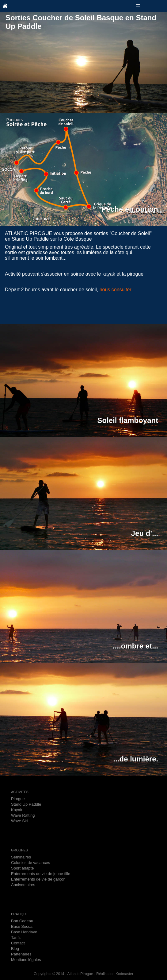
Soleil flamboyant (128, 420)
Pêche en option (130, 209)
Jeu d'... (145, 533)
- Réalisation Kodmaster (113, 974)
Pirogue (18, 799)
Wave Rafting (23, 815)
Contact (18, 943)
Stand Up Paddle (26, 804)
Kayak (17, 810)
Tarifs (16, 937)
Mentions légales (26, 960)
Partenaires (21, 954)
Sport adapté (22, 868)
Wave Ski (19, 821)
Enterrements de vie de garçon (38, 879)
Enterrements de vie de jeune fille (41, 874)
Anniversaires (23, 885)
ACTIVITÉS (20, 792)
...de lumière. (136, 759)
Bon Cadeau (22, 921)
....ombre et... (135, 646)
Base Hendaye (24, 932)
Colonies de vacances (30, 863)
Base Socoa (22, 926)
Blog (15, 949)
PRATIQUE (19, 914)
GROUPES (19, 850)
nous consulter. (116, 290)
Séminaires (21, 857)
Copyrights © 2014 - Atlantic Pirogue (63, 974)
